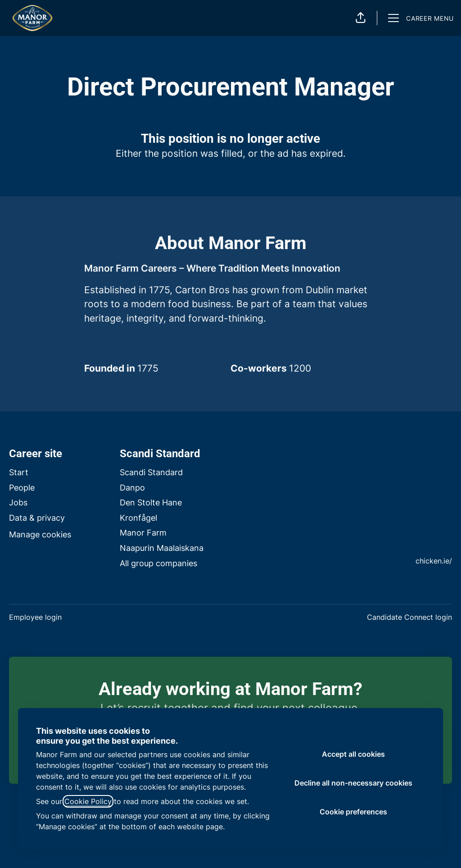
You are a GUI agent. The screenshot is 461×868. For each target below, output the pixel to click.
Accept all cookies (353, 754)
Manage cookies (40, 534)
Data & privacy (37, 518)
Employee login (35, 617)
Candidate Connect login (409, 617)
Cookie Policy (88, 801)
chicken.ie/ (434, 561)
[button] (361, 18)
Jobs (18, 502)
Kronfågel (138, 518)
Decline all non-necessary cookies (353, 783)
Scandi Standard (151, 472)
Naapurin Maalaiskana (162, 548)
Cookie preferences (353, 812)
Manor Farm (143, 533)
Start (19, 472)
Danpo (132, 488)
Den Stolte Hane (151, 502)
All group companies (158, 563)
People (22, 488)
